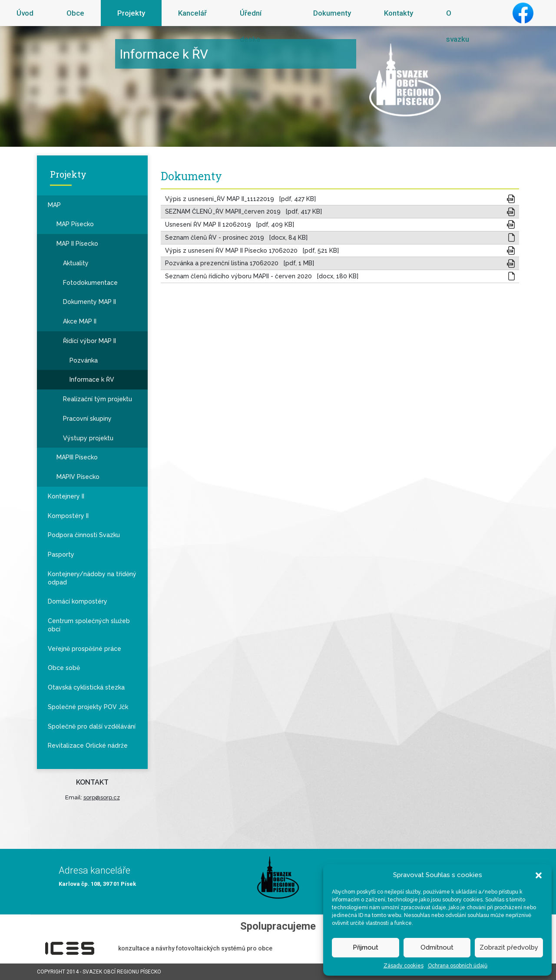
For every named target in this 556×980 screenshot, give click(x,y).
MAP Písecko (75, 224)
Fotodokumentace (90, 283)
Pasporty (61, 554)
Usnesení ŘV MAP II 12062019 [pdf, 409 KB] (230, 224)
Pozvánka (84, 360)
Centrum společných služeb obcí (89, 625)
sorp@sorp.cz (102, 797)
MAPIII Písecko (77, 457)
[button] (539, 875)
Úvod (25, 13)
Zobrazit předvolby (509, 947)
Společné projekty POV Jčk (88, 707)
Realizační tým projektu (98, 399)
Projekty (131, 13)
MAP (54, 205)
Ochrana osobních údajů (458, 966)
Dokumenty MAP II (89, 302)
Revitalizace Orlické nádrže (88, 746)
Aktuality (76, 263)
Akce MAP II (80, 321)
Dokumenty (332, 13)
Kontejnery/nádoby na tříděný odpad (92, 578)
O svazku (458, 26)
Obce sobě (64, 668)
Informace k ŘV (92, 379)
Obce (75, 13)
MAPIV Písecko (78, 477)
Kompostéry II (68, 516)
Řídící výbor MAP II (89, 341)
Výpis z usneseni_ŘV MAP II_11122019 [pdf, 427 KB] (240, 199)
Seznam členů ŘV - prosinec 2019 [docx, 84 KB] (236, 238)
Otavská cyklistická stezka (86, 687)
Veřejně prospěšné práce (84, 649)
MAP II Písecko (77, 244)
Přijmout (366, 947)
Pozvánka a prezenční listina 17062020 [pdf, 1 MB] (240, 263)
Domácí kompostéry (78, 601)
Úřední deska (251, 26)
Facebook (523, 13)
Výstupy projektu (88, 438)
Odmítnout (437, 947)
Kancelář (192, 13)
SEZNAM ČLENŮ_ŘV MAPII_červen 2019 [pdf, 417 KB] (243, 211)
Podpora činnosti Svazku (84, 535)
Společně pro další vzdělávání (92, 726)
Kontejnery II (66, 496)
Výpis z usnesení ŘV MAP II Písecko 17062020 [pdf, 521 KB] (252, 251)
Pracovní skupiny (87, 419)
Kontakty (399, 13)
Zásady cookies (404, 966)
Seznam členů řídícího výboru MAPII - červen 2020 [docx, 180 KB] (262, 276)
